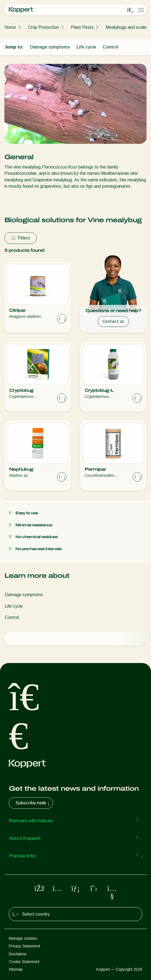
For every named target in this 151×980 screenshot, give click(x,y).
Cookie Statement (24, 962)
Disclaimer (18, 954)
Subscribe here (33, 803)
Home (10, 27)
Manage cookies (23, 938)
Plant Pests (82, 27)
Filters (21, 238)
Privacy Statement (24, 946)
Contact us (113, 321)
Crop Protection (43, 27)
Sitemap (16, 969)
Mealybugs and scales (127, 27)
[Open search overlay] (130, 10)
